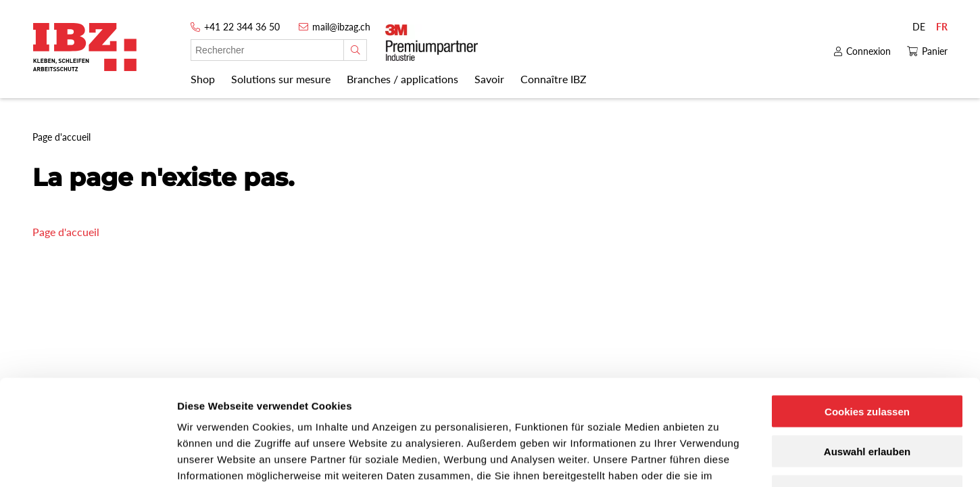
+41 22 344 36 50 (242, 27)
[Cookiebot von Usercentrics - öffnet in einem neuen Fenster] (88, 461)
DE (919, 27)
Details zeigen (719, 460)
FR (942, 27)
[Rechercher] (355, 50)
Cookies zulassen (867, 321)
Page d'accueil (66, 232)
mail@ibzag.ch (341, 27)
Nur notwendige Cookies (867, 401)
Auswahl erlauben (867, 361)
